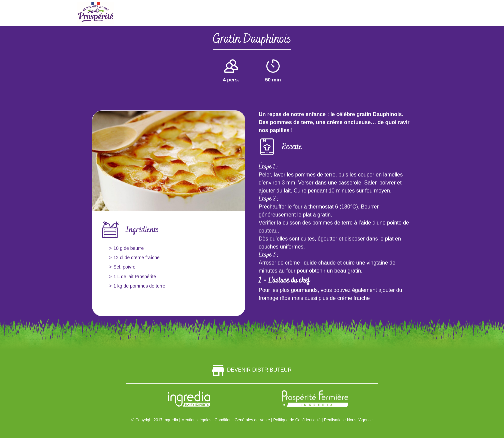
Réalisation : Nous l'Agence (348, 420)
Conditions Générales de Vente (243, 420)
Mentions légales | (198, 420)
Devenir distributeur (252, 370)
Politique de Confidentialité (297, 420)
